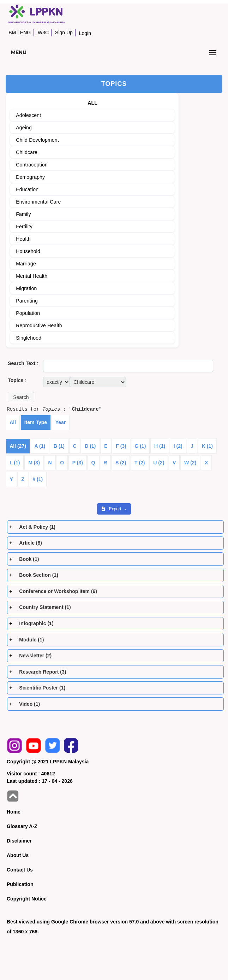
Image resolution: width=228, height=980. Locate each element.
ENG (25, 33)
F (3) (121, 446)
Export (112, 509)
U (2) (159, 463)
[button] (21, 397)
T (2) (140, 463)
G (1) (140, 446)
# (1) (38, 479)
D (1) (90, 446)
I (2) (178, 446)
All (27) (18, 446)
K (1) (207, 446)
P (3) (78, 463)
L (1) (15, 463)
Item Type (36, 422)
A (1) (40, 446)
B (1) (59, 446)
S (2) (121, 463)
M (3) (34, 463)
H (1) (160, 446)
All (13, 422)
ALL (92, 103)
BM (12, 33)
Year (61, 422)
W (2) (190, 463)
